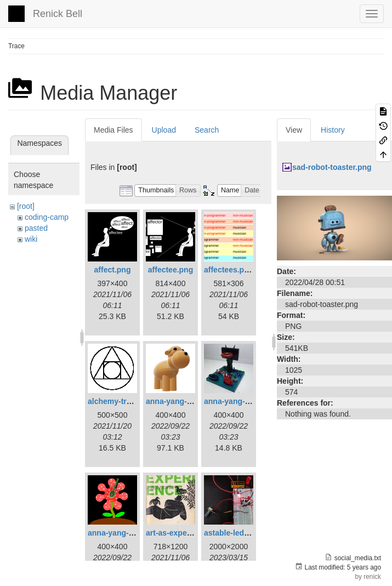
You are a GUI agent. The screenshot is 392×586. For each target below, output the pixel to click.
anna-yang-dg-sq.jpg (242, 401)
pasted (36, 228)
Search (207, 130)
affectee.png (171, 270)
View (294, 130)
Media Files (113, 130)
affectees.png (229, 270)
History (333, 130)
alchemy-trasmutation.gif (133, 401)
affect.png (113, 270)
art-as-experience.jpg (184, 533)
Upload (164, 130)
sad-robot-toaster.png (332, 167)
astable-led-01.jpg (236, 533)
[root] (26, 206)
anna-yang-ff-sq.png (125, 533)
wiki (31, 239)
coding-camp (47, 217)
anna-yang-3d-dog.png (187, 401)
